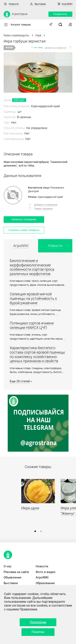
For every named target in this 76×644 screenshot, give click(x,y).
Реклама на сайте (16, 572)
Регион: (33, 197)
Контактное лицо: (39, 188)
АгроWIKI (67, 4)
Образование (45, 583)
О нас (8, 566)
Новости (14, 4)
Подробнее (38, 622)
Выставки (40, 4)
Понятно (38, 632)
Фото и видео (46, 572)
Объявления (12, 577)
